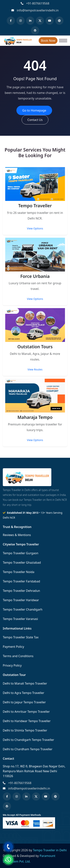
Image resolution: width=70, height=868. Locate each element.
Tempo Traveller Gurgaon (21, 553)
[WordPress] (35, 30)
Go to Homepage (34, 110)
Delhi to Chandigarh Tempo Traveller (28, 740)
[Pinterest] (59, 21)
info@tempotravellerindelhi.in (38, 10)
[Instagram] (21, 21)
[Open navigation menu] (63, 41)
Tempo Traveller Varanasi (20, 619)
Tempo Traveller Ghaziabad (22, 563)
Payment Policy (13, 647)
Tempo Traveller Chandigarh (23, 609)
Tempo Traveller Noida (19, 572)
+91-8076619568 (38, 3)
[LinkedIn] (30, 21)
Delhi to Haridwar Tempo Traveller (27, 721)
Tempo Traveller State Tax (21, 637)
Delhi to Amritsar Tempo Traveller (26, 712)
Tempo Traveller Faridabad (21, 581)
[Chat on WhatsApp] (8, 860)
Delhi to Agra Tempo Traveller (24, 693)
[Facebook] (11, 21)
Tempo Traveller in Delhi (50, 850)
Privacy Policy (12, 665)
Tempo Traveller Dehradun (21, 591)
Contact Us (35, 120)
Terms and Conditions (18, 656)
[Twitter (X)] (40, 21)
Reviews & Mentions (17, 535)
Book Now (48, 41)
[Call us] (8, 847)
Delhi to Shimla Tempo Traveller (25, 730)
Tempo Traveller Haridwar (21, 600)
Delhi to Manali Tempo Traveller (25, 683)
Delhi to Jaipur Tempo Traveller (24, 702)
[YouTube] (50, 21)
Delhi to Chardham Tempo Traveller (28, 749)
